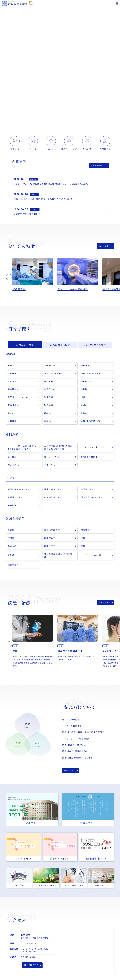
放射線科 (12, 422)
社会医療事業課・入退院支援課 (58, 556)
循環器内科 (50, 390)
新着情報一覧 (97, 165)
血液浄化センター (53, 498)
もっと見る (104, 246)
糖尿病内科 (86, 366)
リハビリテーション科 (91, 556)
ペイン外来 (50, 466)
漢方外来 (12, 458)
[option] (35, 275)
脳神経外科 (86, 382)
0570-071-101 (30, 944)
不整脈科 (85, 390)
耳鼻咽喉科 (13, 406)
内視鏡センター (15, 498)
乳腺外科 (12, 382)
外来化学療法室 (52, 531)
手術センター (87, 490)
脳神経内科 (13, 390)
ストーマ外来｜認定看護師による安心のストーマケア (22, 448)
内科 (10, 366)
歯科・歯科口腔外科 (90, 422)
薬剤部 (11, 556)
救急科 (84, 414)
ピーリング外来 (52, 458)
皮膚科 (84, 406)
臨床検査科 (50, 539)
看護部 (11, 531)
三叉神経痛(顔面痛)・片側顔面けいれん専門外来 (58, 448)
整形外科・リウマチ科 (18, 398)
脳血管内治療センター (92, 498)
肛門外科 (49, 382)
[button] (9, 277)
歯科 (83, 547)
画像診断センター (53, 490)
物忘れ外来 (13, 466)
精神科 (48, 414)
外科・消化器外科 (53, 374)
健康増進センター (16, 506)
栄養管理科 (13, 566)
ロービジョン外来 (89, 448)
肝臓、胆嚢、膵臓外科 (91, 374)
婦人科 (11, 414)
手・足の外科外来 (89, 458)
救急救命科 (86, 531)
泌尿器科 (49, 398)
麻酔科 (48, 422)
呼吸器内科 (13, 374)
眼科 (83, 398)
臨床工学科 (50, 547)
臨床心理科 (13, 547)
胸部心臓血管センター (19, 490)
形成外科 (49, 406)
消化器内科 (50, 366)
